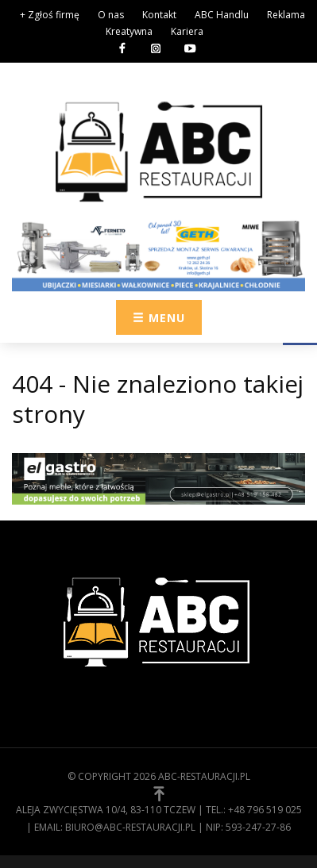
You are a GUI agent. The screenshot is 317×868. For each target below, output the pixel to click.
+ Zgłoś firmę (50, 15)
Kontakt (159, 15)
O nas (111, 15)
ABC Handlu (222, 15)
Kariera (187, 31)
